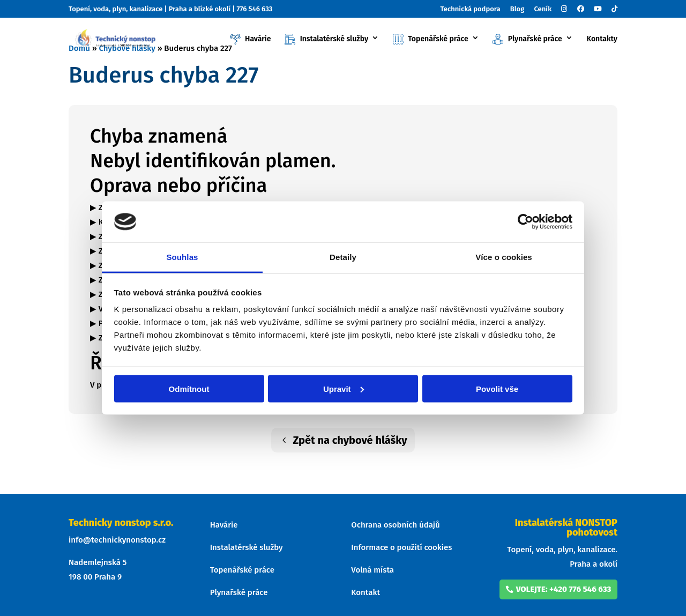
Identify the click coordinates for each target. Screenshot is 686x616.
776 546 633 (254, 9)
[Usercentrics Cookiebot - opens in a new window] (525, 221)
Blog (517, 9)
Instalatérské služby (326, 39)
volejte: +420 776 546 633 (564, 589)
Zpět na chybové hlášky (350, 440)
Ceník (543, 9)
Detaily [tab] (343, 257)
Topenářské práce (431, 39)
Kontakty (602, 39)
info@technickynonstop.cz (117, 540)
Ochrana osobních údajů (395, 525)
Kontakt (366, 592)
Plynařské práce (527, 39)
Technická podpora (471, 9)
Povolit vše (497, 388)
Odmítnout (189, 388)
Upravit (344, 388)
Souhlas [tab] (182, 257)
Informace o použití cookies (401, 547)
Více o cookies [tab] (504, 257)
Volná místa (372, 570)
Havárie (251, 39)
